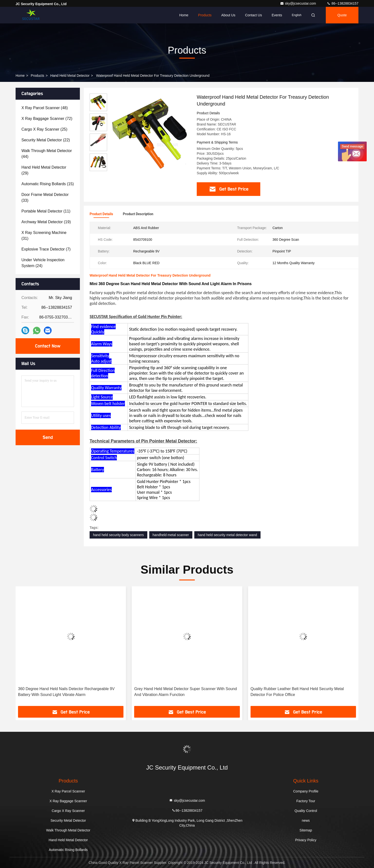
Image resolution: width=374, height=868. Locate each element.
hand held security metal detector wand (227, 535)
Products (205, 15)
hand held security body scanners (118, 535)
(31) (44, 236)
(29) (44, 170)
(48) (45, 108)
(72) (47, 119)
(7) (46, 249)
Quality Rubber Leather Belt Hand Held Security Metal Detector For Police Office (297, 692)
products (37, 76)
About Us (228, 15)
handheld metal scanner (171, 535)
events (277, 15)
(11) (46, 211)
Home (184, 15)
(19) (46, 222)
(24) (43, 263)
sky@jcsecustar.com (299, 3)
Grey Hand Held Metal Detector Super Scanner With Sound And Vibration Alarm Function (186, 692)
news (306, 820)
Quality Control (306, 811)
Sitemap (306, 830)
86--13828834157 (343, 3)
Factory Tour (306, 801)
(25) (44, 129)
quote (342, 15)
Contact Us (253, 15)
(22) (46, 140)
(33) (45, 198)
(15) (48, 184)
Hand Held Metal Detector (70, 76)
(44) (47, 154)
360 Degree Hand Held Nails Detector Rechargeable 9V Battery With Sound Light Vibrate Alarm (66, 692)
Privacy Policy (306, 840)
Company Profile (306, 791)
